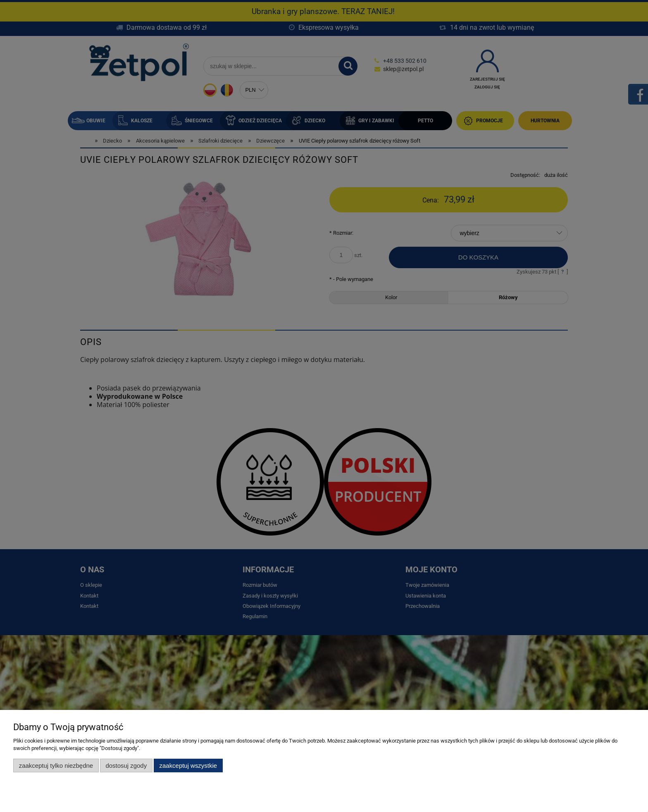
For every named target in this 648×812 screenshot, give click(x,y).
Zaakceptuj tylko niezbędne (56, 766)
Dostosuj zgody (126, 766)
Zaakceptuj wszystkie (188, 766)
